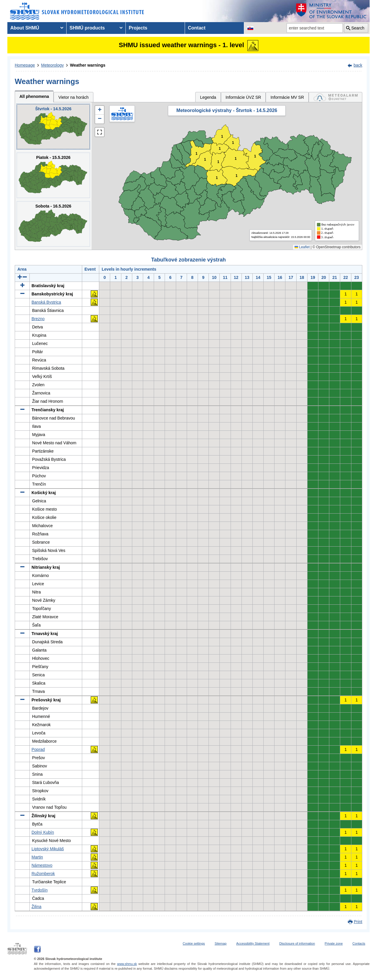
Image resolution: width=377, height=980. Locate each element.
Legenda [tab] (208, 97)
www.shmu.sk (127, 964)
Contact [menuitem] (197, 28)
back (358, 65)
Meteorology (53, 65)
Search (358, 28)
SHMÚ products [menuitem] (87, 28)
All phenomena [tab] (34, 96)
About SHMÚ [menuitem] (25, 28)
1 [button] (220, 149)
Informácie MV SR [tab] (287, 97)
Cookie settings (194, 943)
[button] (100, 110)
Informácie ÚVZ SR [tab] (243, 97)
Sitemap (221, 943)
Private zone (334, 943)
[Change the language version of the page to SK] (250, 28)
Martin (37, 857)
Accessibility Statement (253, 943)
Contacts (359, 943)
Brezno (38, 319)
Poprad (38, 749)
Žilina (36, 907)
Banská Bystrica (46, 302)
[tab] (335, 97)
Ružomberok (43, 874)
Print (358, 922)
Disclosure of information (297, 943)
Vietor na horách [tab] (73, 97)
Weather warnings (88, 65)
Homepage (25, 65)
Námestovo (42, 865)
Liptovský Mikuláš (48, 849)
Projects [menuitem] (138, 28)
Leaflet (302, 247)
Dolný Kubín (43, 832)
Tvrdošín (39, 890)
